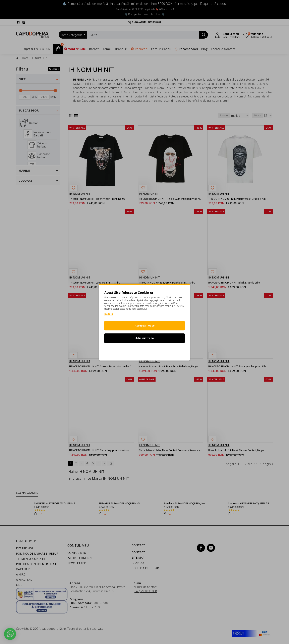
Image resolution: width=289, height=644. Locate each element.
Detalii (109, 314)
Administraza (145, 338)
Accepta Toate (145, 326)
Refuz (144, 351)
